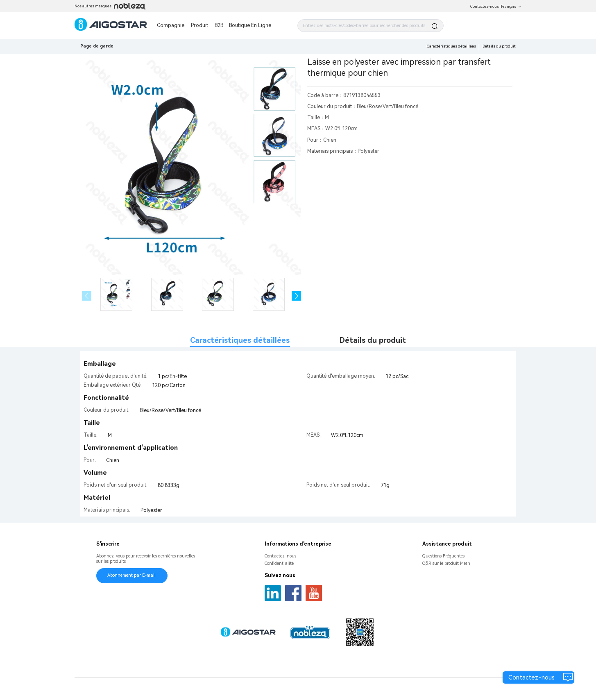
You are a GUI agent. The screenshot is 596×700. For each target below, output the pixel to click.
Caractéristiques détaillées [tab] (240, 340)
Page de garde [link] (97, 46)
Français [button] (511, 7)
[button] (296, 296)
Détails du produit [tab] (373, 340)
